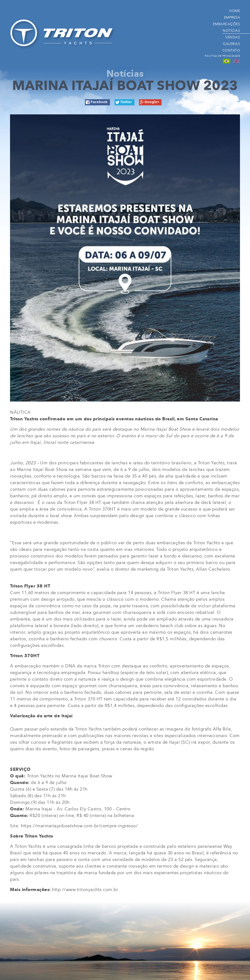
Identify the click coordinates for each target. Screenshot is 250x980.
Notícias (231, 30)
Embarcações (227, 24)
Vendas (233, 37)
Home (235, 11)
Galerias (231, 44)
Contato (231, 50)
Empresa (232, 17)
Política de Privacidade (222, 56)
